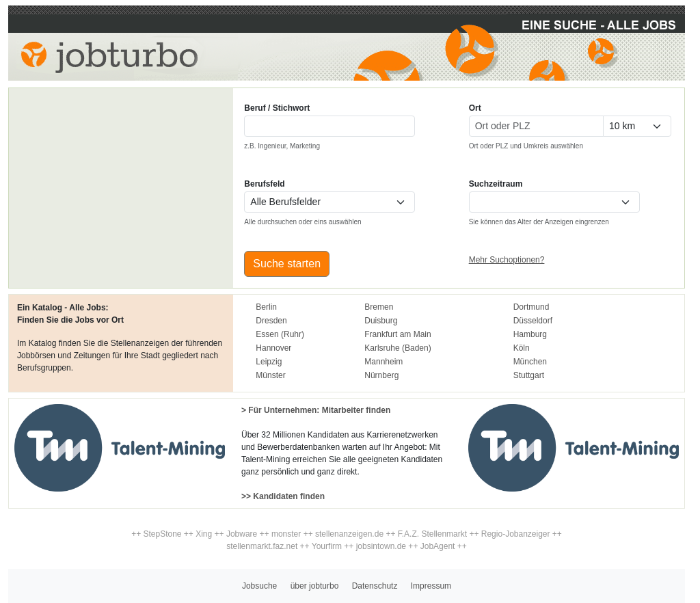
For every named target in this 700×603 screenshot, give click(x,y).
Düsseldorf (533, 321)
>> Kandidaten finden (283, 496)
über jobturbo (315, 586)
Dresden (271, 321)
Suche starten (287, 264)
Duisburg (381, 321)
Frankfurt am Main (398, 334)
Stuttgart (529, 375)
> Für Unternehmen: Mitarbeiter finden (316, 410)
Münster (270, 375)
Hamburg (530, 334)
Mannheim (383, 362)
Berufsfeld (264, 184)
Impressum (431, 586)
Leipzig (269, 362)
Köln (522, 348)
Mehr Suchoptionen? (507, 260)
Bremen (379, 307)
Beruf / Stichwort (277, 108)
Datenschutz (375, 586)
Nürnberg (381, 375)
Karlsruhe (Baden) (398, 348)
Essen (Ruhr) (280, 334)
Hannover (273, 348)
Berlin (266, 307)
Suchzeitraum (496, 184)
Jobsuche (259, 586)
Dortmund (531, 307)
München (530, 362)
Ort (475, 108)
